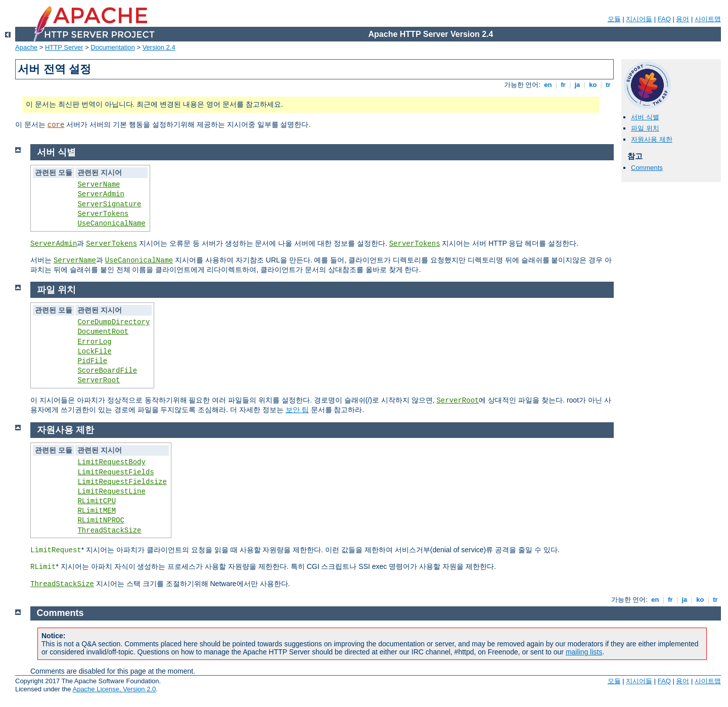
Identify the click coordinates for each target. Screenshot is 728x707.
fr (563, 85)
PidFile (92, 361)
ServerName (99, 185)
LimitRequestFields (116, 472)
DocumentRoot (103, 332)
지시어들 (639, 19)
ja (577, 85)
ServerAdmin (101, 194)
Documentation (112, 47)
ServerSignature (109, 204)
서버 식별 (645, 117)
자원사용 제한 (652, 139)
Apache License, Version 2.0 (114, 689)
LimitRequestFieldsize (122, 482)
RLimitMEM (97, 511)
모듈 (614, 19)
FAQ (664, 19)
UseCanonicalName (111, 224)
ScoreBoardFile (107, 371)
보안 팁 (297, 410)
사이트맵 (708, 19)
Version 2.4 (159, 47)
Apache (26, 47)
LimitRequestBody (111, 462)
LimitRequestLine (111, 492)
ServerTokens (103, 214)
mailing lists (584, 652)
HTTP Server (64, 47)
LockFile (94, 351)
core (56, 125)
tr (608, 85)
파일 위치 (645, 128)
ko (593, 85)
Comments (647, 168)
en (548, 85)
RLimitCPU (97, 501)
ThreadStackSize (109, 531)
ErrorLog (94, 342)
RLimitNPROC (101, 520)
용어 (682, 19)
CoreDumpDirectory (113, 322)
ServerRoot (99, 380)
